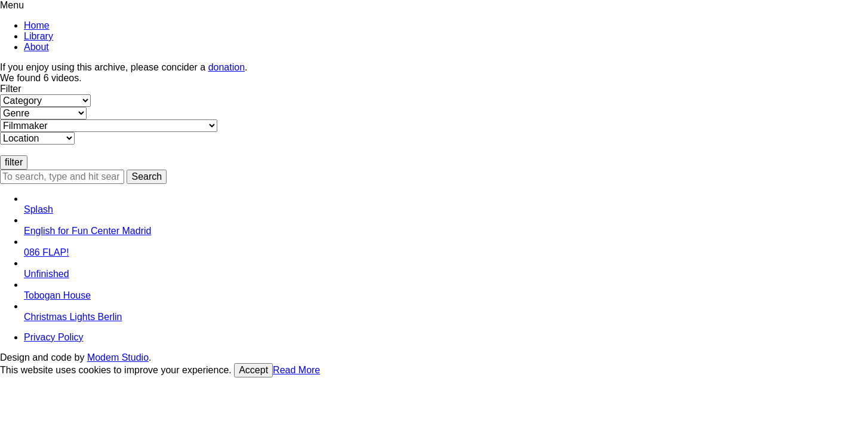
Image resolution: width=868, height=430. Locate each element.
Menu (12, 5)
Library (39, 36)
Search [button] (147, 176)
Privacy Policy (54, 337)
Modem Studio (118, 357)
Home (37, 25)
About (36, 47)
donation (227, 67)
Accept (253, 370)
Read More (296, 370)
